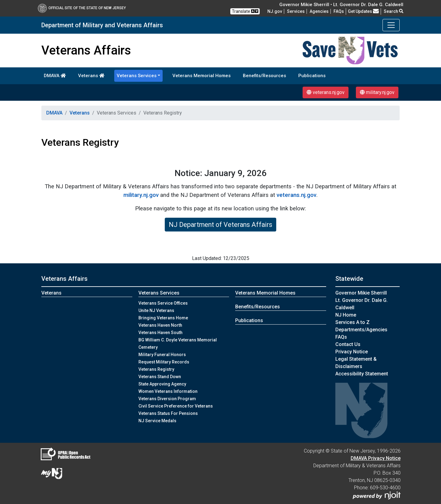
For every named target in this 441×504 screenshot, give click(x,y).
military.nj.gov (377, 92)
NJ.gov (275, 11)
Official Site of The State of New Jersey (82, 8)
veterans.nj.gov (326, 92)
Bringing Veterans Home (163, 318)
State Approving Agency (162, 384)
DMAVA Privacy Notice (376, 458)
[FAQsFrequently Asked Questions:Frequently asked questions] (339, 11)
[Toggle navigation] (391, 25)
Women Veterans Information (168, 391)
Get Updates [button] (363, 11)
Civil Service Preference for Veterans (176, 406)
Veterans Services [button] (137, 76)
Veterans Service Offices (163, 303)
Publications (312, 76)
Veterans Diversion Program (167, 399)
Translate (245, 11)
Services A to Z (352, 322)
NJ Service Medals (157, 421)
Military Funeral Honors (162, 355)
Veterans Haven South (160, 333)
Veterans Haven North (160, 325)
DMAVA (55, 76)
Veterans (91, 76)
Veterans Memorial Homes (202, 76)
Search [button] (394, 11)
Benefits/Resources (264, 76)
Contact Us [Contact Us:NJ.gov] (348, 344)
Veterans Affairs (64, 279)
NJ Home (346, 315)
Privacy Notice (352, 352)
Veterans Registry (156, 369)
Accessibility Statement (362, 374)
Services (296, 11)
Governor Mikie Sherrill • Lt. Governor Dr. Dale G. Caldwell (341, 5)
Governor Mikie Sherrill (361, 293)
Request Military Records (164, 362)
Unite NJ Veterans (156, 310)
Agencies (319, 11)
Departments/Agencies (361, 330)
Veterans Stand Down (160, 377)
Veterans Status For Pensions (168, 413)
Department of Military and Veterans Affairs (102, 25)
